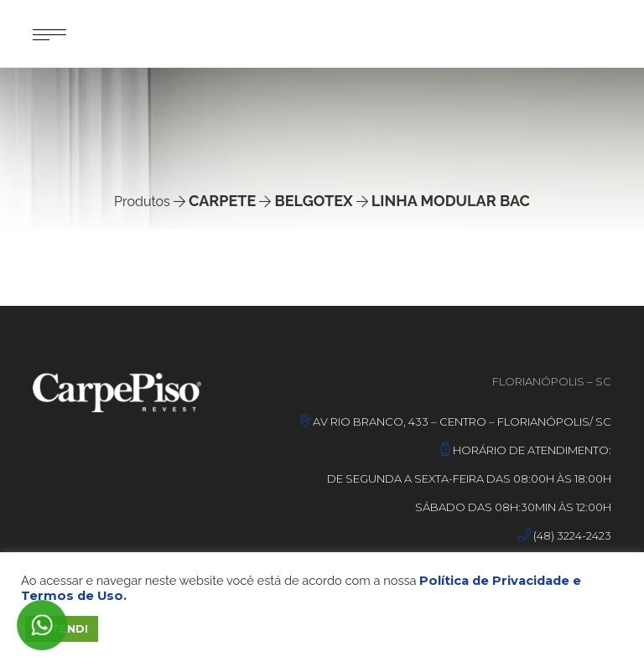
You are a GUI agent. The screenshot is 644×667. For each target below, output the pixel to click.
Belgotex (313, 201)
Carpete (222, 201)
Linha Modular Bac (451, 201)
